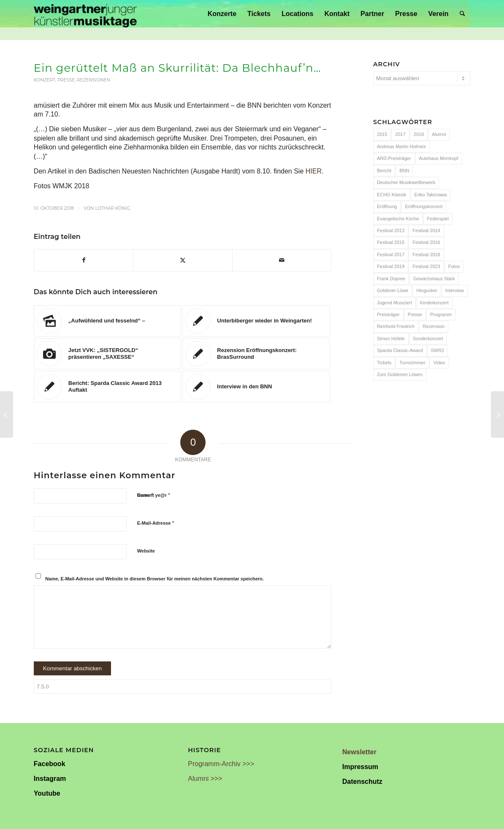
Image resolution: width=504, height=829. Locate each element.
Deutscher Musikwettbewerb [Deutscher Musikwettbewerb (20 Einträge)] (406, 182)
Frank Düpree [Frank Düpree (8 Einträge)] (391, 279)
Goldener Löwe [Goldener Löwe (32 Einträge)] (393, 290)
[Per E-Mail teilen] (282, 260)
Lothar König (112, 208)
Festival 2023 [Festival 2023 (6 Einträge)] (426, 266)
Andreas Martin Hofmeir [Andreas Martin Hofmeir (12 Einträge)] (401, 146)
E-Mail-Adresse (156, 523)
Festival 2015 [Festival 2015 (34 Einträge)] (391, 242)
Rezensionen (93, 80)
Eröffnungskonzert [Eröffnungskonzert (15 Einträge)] (424, 206)
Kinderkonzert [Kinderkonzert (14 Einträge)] (434, 303)
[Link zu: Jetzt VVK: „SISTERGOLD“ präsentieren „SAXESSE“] (108, 354)
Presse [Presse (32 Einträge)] (415, 314)
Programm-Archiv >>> (221, 764)
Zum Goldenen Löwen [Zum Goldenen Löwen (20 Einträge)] (400, 374)
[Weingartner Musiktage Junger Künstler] (85, 14)
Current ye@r (154, 495)
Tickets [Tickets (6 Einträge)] (384, 363)
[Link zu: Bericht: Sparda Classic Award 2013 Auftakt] (108, 387)
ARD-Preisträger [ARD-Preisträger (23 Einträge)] (394, 158)
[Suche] (462, 14)
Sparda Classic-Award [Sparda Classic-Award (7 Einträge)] (400, 350)
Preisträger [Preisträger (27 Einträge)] (388, 314)
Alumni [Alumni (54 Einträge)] (439, 134)
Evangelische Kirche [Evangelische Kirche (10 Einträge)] (398, 219)
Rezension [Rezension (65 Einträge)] (434, 326)
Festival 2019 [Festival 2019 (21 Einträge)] (391, 266)
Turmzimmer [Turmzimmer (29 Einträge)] (412, 363)
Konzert (45, 80)
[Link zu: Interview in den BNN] (256, 387)
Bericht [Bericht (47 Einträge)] (384, 171)
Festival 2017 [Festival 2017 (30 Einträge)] (391, 255)
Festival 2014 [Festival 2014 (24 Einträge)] (426, 230)
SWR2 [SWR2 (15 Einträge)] (438, 350)
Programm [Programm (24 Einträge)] (441, 314)
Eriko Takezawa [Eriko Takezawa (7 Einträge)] (431, 195)
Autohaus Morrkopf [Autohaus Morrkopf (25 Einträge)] (439, 158)
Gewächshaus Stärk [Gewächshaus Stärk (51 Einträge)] (434, 279)
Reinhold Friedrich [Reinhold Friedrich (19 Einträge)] (396, 326)
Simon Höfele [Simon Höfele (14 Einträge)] (391, 339)
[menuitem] (222, 14)
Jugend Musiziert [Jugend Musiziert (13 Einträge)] (394, 303)
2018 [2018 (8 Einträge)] (419, 134)
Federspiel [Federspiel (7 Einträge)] (438, 219)
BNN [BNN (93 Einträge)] (404, 171)
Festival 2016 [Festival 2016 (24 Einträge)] (426, 242)
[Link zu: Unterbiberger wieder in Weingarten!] (256, 321)
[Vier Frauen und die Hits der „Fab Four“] (497, 414)
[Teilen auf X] (183, 260)
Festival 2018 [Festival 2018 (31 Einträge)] (426, 255)
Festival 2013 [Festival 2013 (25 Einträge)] (391, 230)
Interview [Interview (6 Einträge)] (455, 290)
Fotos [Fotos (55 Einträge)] (454, 266)
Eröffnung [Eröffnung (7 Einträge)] (387, 206)
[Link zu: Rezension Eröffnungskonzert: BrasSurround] (256, 354)
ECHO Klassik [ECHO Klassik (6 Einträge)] (392, 195)
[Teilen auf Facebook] (84, 260)
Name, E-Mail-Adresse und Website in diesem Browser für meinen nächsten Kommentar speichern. (154, 579)
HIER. (315, 171)
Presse (66, 80)
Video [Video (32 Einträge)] (439, 363)
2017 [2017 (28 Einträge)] (400, 134)
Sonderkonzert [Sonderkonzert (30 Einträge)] (428, 339)
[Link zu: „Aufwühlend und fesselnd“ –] (108, 321)
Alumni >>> (205, 779)
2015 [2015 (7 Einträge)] (382, 134)
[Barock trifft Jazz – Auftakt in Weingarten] (7, 414)
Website (146, 551)
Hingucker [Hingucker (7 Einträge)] (427, 290)
